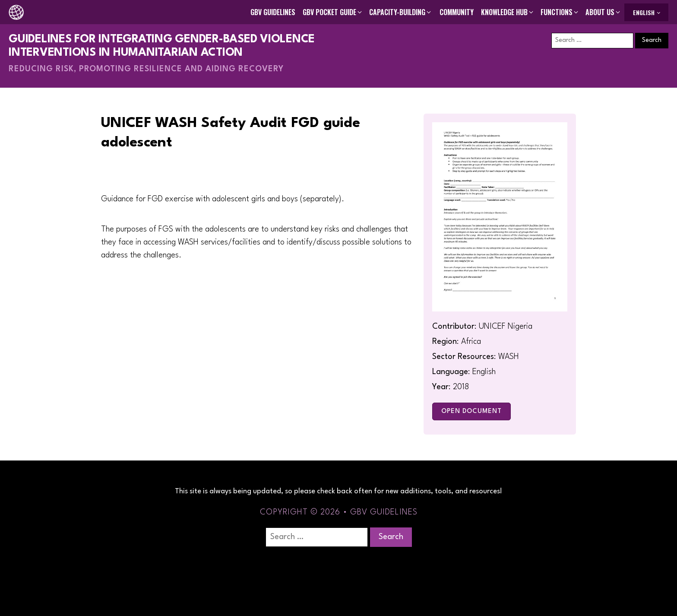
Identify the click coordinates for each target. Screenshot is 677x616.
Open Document (471, 411)
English (644, 12)
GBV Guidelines (273, 12)
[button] (333, 12)
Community (457, 12)
